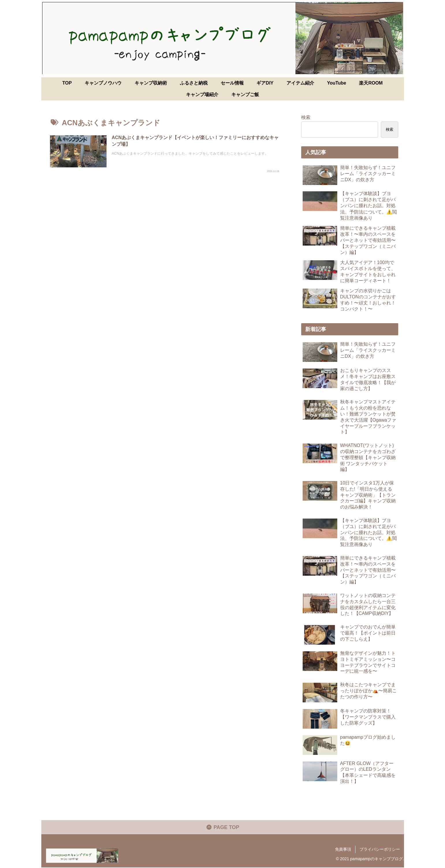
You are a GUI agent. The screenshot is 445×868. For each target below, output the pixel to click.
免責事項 (343, 850)
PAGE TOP (222, 828)
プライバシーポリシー (380, 850)
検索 (306, 117)
